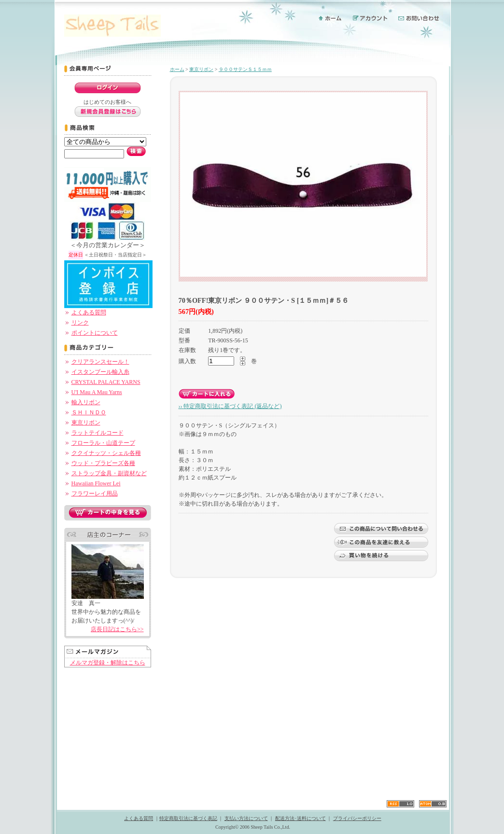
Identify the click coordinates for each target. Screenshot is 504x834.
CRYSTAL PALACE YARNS (106, 382)
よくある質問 (89, 312)
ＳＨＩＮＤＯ (89, 412)
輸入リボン (86, 402)
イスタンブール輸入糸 (100, 372)
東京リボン (86, 423)
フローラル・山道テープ (103, 443)
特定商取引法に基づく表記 (188, 818)
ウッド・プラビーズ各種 (103, 463)
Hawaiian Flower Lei (96, 483)
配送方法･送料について (301, 818)
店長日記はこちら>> (117, 629)
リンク (80, 323)
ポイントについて (95, 333)
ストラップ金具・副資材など (109, 473)
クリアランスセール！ (100, 362)
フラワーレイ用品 (95, 494)
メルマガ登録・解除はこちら (108, 663)
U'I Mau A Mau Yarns (97, 392)
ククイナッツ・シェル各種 (106, 453)
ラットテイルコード (98, 433)
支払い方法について (246, 818)
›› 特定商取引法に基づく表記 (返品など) (230, 406)
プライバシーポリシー (357, 818)
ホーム (177, 69)
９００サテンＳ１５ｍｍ (245, 69)
